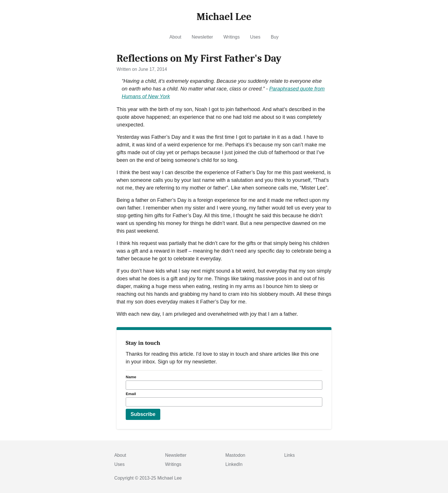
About (175, 37)
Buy (275, 37)
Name (131, 377)
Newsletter (202, 37)
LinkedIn (234, 464)
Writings (232, 37)
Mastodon (235, 455)
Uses (255, 37)
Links (290, 455)
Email (131, 394)
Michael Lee (170, 478)
